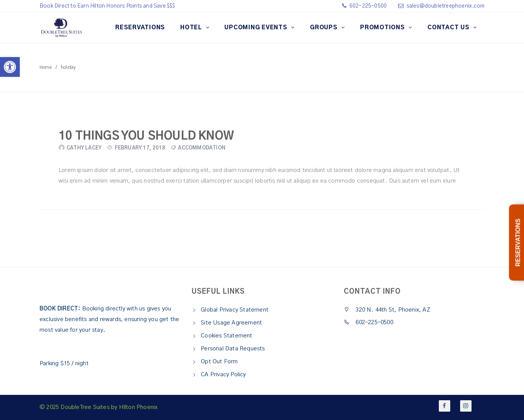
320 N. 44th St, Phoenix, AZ (387, 310)
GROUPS (325, 28)
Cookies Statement (226, 336)
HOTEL (192, 28)
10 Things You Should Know (146, 136)
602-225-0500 (368, 6)
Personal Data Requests (233, 349)
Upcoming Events (257, 28)
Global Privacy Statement (235, 310)
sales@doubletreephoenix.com (445, 6)
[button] (10, 67)
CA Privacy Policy (223, 375)
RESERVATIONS (140, 28)
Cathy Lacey (84, 148)
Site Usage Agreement (231, 323)
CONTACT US (449, 28)
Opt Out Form (219, 362)
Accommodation (202, 148)
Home (46, 67)
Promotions (383, 28)
